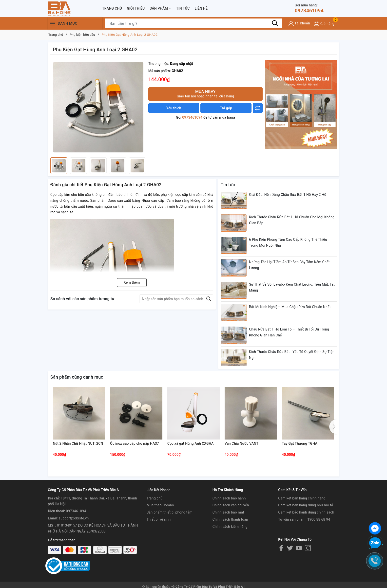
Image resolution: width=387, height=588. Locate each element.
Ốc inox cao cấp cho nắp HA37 (135, 443)
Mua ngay (205, 94)
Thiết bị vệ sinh (159, 519)
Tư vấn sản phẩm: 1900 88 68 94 (304, 519)
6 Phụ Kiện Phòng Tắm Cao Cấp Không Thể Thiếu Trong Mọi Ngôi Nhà (288, 242)
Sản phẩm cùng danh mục (77, 377)
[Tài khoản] (299, 24)
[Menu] (53, 24)
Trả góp (226, 108)
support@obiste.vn (74, 518)
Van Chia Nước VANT (242, 443)
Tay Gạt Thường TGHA (300, 443)
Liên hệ (201, 8)
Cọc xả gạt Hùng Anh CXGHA (191, 443)
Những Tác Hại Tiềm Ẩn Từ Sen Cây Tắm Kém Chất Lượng (289, 265)
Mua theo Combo (160, 505)
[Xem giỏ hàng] (324, 24)
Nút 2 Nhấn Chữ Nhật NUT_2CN (78, 443)
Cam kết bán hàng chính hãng (302, 498)
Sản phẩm (160, 9)
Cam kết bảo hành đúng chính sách (306, 512)
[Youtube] (299, 548)
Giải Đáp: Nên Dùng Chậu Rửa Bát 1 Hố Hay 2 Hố (288, 195)
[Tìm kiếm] (275, 23)
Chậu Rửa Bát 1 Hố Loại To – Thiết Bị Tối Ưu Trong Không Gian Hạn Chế (289, 332)
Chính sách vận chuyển (231, 505)
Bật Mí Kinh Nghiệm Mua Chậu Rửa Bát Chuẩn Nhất (290, 307)
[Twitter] (290, 548)
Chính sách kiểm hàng (230, 527)
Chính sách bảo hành (229, 498)
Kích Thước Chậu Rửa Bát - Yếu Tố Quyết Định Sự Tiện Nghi (292, 355)
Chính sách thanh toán (230, 519)
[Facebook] (281, 548)
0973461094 (309, 8)
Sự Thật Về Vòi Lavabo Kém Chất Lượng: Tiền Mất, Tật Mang (292, 287)
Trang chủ (112, 8)
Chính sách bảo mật (228, 512)
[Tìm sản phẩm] (193, 23)
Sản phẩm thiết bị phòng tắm (170, 512)
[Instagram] (308, 548)
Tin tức (183, 8)
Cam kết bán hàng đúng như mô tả (306, 505)
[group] (98, 107)
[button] (333, 427)
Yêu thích (174, 108)
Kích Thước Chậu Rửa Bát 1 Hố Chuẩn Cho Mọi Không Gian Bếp (292, 220)
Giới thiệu (136, 8)
